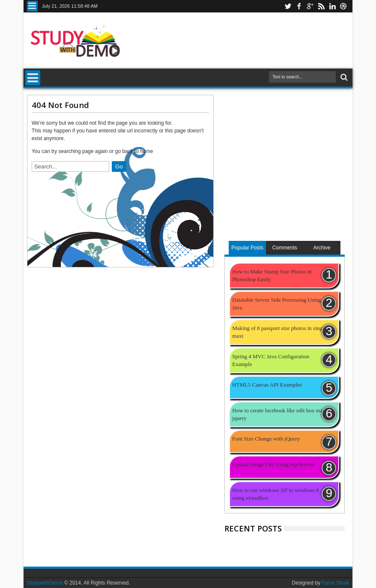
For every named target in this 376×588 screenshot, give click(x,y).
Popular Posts (247, 248)
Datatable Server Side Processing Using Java (276, 304)
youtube (343, 6)
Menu (32, 6)
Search (343, 77)
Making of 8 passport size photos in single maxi (279, 332)
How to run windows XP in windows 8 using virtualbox (275, 494)
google (310, 6)
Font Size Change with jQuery (266, 439)
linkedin (332, 6)
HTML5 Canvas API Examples (267, 385)
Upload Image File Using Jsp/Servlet (273, 464)
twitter (288, 6)
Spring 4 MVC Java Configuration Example (271, 360)
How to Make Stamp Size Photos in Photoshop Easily (272, 275)
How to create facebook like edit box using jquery (280, 414)
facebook (299, 6)
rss (321, 6)
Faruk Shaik (335, 583)
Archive (322, 248)
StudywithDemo (45, 583)
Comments (285, 248)
